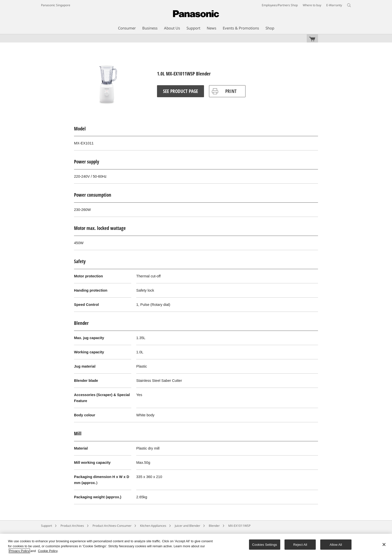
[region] (196, 545)
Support (46, 526)
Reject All (300, 544)
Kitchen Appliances (153, 526)
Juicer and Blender (187, 526)
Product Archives (72, 526)
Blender (214, 526)
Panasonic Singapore (56, 5)
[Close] (384, 545)
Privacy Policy (19, 551)
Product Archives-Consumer (112, 526)
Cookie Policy (48, 551)
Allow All (336, 544)
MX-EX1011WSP (239, 526)
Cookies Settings (265, 544)
